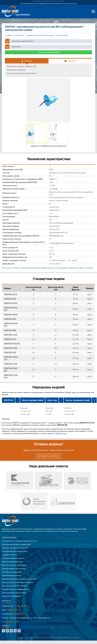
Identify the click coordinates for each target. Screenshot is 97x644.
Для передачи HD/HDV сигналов (14, 586)
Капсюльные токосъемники (12, 572)
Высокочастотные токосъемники (14, 593)
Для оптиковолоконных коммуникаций (16, 544)
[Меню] (93, 11)
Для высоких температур (11, 596)
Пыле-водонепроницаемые (12, 562)
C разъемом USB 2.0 (10, 555)
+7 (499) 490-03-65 (21, 606)
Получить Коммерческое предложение (22, 73)
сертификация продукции (42, 1)
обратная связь (59, 1)
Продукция (20, 35)
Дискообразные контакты (11, 575)
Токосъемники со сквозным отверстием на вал (19, 541)
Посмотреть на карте (11, 622)
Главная (9, 35)
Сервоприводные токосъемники (14, 569)
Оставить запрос (49, 456)
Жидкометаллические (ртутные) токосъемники (19, 579)
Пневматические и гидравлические (40, 35)
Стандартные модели (48, 52)
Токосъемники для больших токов (15, 551)
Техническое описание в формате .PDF (22, 66)
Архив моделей (62, 35)
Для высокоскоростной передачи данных (18, 582)
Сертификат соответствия (16, 70)
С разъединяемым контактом (13, 558)
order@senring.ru (60, 433)
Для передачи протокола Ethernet (15, 548)
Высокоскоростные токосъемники (14, 565)
